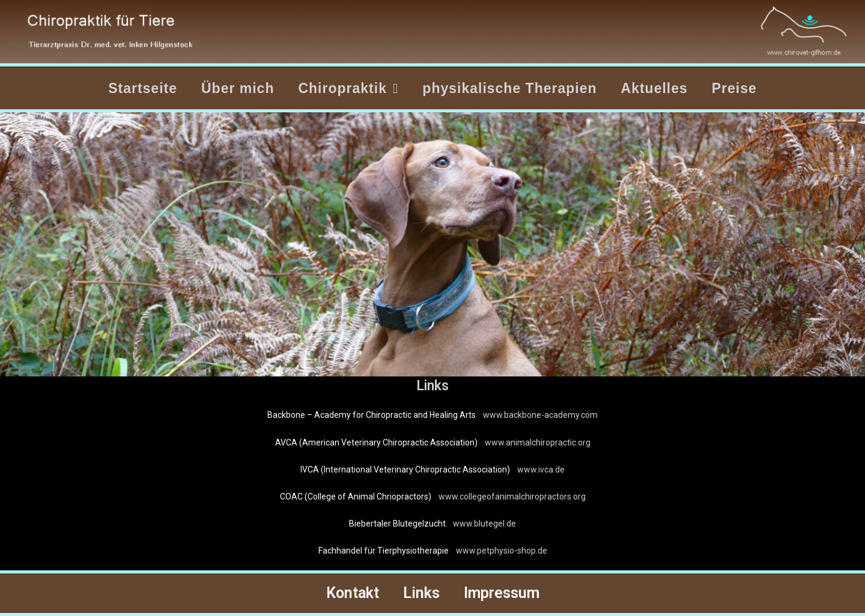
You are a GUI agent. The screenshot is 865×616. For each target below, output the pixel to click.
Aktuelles (654, 88)
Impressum (502, 593)
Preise (734, 88)
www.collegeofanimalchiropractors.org (512, 497)
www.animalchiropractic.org (538, 442)
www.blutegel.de (484, 524)
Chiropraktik (348, 89)
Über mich (238, 88)
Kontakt (353, 593)
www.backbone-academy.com (540, 415)
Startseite (143, 88)
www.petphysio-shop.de (502, 551)
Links (421, 593)
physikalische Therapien (509, 88)
